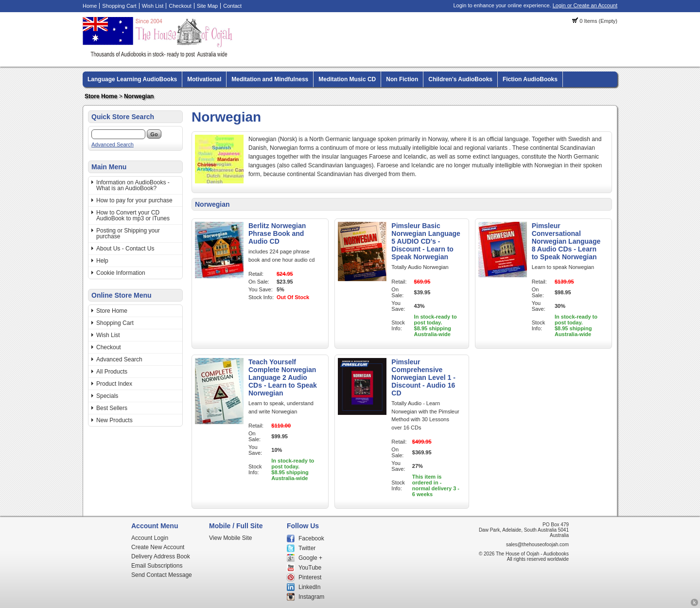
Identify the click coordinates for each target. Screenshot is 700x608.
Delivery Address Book (161, 556)
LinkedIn (309, 587)
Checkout (180, 6)
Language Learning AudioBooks (132, 79)
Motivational (204, 79)
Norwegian (139, 96)
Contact (232, 6)
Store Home (101, 96)
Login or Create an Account (585, 5)
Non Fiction (402, 79)
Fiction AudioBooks (530, 79)
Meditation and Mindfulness (270, 79)
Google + (310, 558)
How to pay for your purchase (134, 200)
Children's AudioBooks (460, 79)
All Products (112, 372)
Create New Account (158, 547)
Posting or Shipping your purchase (128, 233)
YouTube (310, 568)
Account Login (150, 538)
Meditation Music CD (347, 79)
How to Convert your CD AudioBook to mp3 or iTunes (133, 215)
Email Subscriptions (157, 566)
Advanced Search (113, 144)
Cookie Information (121, 273)
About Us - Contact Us (125, 249)
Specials (107, 396)
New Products (114, 420)
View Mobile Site (231, 538)
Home (90, 6)
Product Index (114, 384)
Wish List (153, 6)
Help (102, 261)
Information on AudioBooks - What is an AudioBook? (133, 185)
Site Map (207, 6)
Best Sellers (112, 408)
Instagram (311, 597)
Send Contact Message (162, 575)
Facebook (311, 538)
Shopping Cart (119, 6)
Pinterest (310, 577)
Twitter (307, 548)
